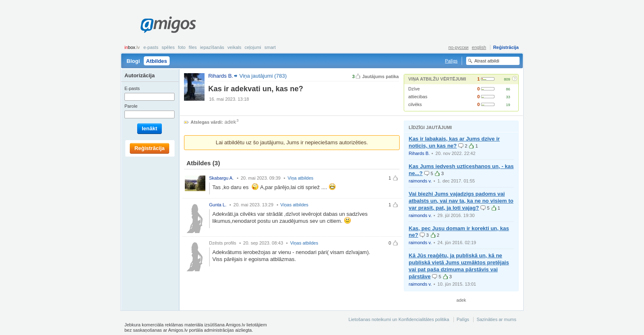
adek (230, 122)
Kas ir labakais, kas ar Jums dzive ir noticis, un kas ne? (454, 142)
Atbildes (157, 61)
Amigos (168, 25)
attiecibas (418, 97)
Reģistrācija (506, 47)
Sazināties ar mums (496, 319)
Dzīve (414, 89)
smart (270, 47)
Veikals (235, 47)
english (479, 47)
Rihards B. (419, 153)
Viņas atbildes (294, 205)
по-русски (459, 47)
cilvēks (415, 104)
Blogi (133, 61)
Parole (131, 106)
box (132, 47)
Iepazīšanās (212, 47)
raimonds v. (420, 181)
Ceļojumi (253, 47)
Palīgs (451, 61)
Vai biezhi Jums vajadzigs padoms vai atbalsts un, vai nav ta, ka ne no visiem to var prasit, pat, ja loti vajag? (461, 201)
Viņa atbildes (300, 178)
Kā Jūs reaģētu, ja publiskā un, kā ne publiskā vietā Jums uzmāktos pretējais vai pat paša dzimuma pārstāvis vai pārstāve (459, 266)
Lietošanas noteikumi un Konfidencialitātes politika (399, 319)
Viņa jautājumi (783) (263, 76)
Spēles (168, 47)
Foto (182, 47)
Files (193, 47)
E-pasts (151, 47)
